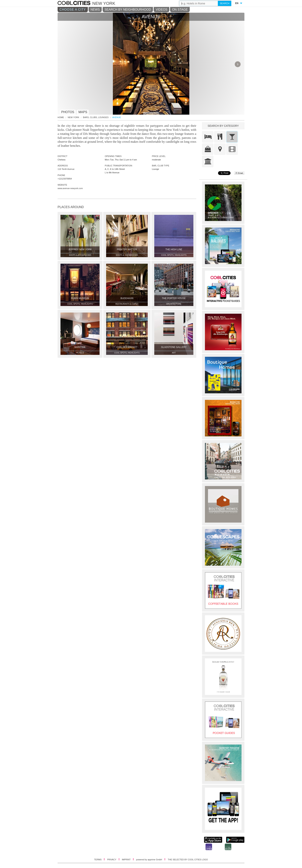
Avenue (117, 117)
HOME (61, 117)
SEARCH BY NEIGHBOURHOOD (128, 10)
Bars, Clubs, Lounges (96, 117)
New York (74, 117)
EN (237, 3)
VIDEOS (161, 10)
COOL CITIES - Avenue (74, 3)
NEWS (95, 10)
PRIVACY (112, 860)
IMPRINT (127, 860)
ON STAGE (180, 10)
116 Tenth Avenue (66, 169)
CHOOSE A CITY (73, 10)
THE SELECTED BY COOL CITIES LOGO (188, 860)
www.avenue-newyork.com (70, 188)
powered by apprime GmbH (149, 860)
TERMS (98, 860)
